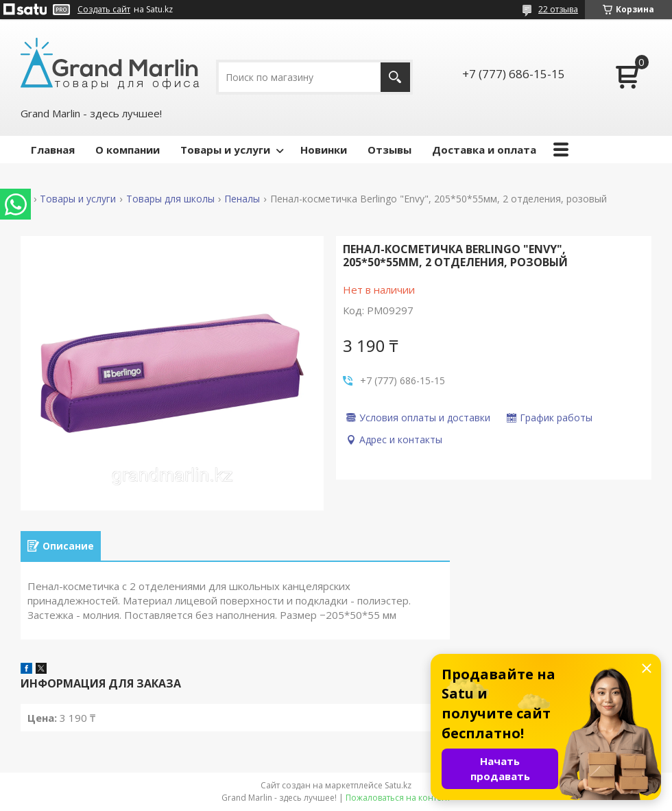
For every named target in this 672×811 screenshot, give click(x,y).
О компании (128, 150)
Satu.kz (398, 785)
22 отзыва (558, 9)
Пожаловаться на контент (398, 798)
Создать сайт (104, 10)
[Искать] (395, 77)
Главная (53, 150)
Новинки (324, 150)
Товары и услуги (225, 150)
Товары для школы (170, 199)
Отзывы (389, 150)
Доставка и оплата (484, 150)
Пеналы (242, 199)
